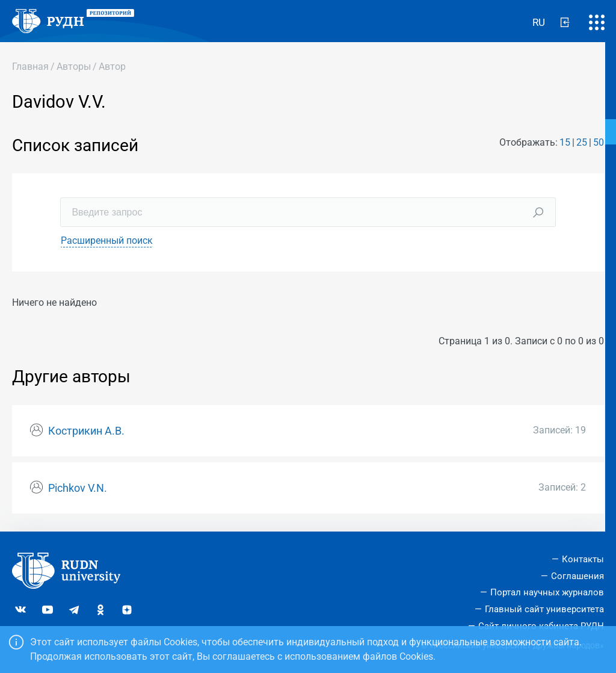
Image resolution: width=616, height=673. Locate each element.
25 (582, 142)
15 (565, 142)
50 (599, 142)
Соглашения (577, 576)
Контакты (583, 559)
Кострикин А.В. (86, 431)
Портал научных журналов (547, 592)
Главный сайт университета (544, 609)
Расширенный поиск (107, 240)
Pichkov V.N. (78, 488)
